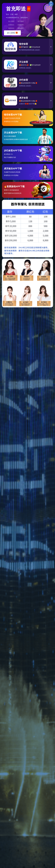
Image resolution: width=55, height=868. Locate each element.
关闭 (51, 4)
